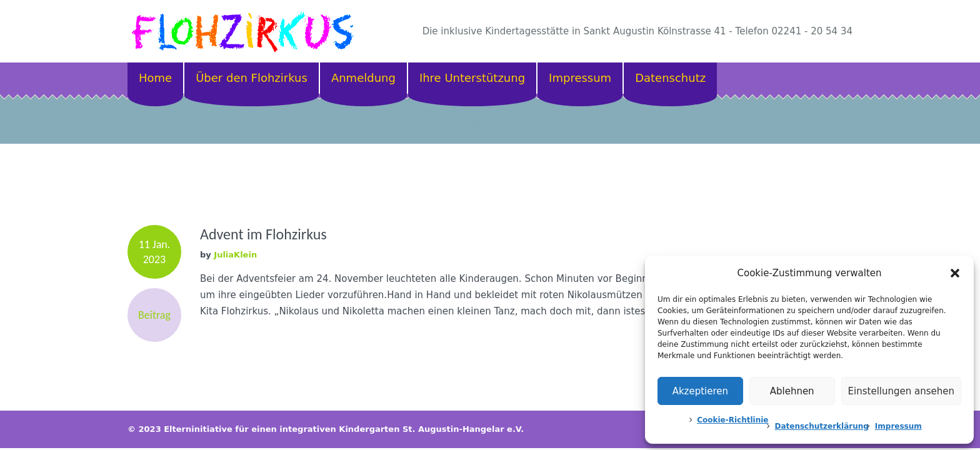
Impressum (898, 426)
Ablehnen (792, 391)
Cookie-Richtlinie (732, 420)
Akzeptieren (700, 391)
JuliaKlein (235, 255)
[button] (955, 273)
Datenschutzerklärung (821, 426)
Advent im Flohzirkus (263, 234)
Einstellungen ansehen (901, 391)
